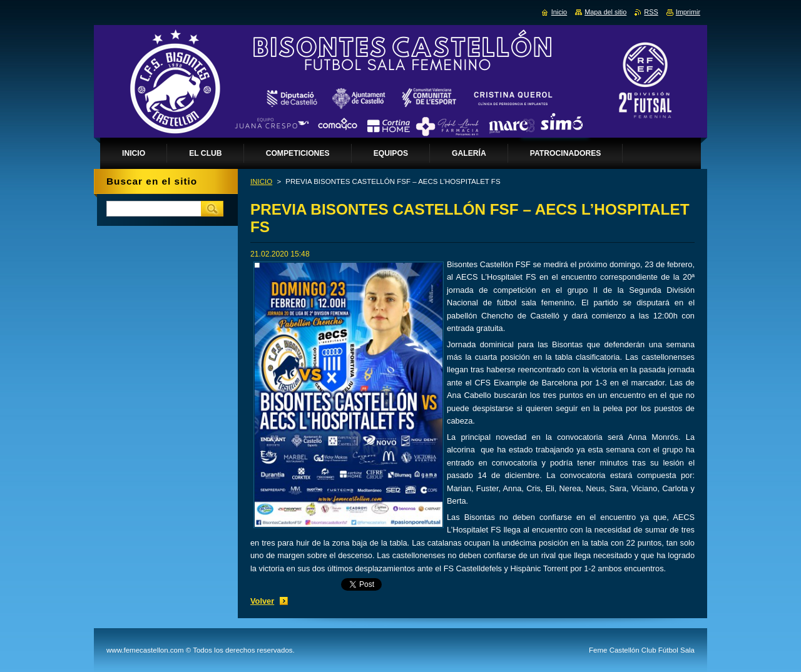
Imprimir (688, 12)
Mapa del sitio (605, 12)
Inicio (559, 12)
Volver (262, 601)
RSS (651, 12)
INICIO (261, 181)
